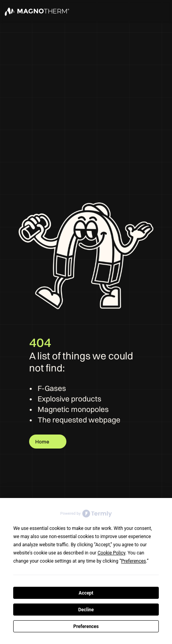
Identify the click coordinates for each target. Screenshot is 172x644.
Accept (86, 593)
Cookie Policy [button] (111, 553)
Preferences (86, 626)
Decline (86, 610)
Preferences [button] (134, 561)
